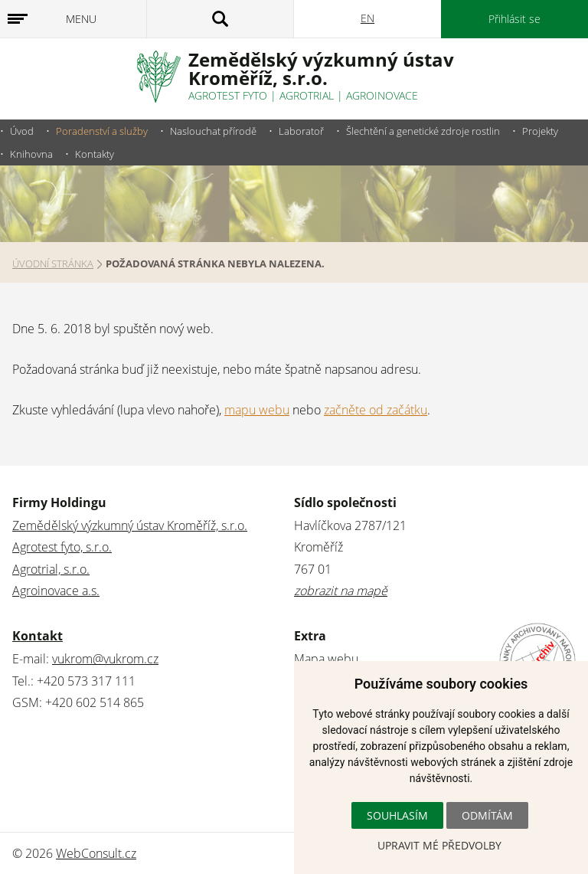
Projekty (540, 131)
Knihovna (31, 154)
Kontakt (38, 636)
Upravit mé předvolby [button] (439, 845)
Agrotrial (307, 95)
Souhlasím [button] (397, 815)
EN (367, 18)
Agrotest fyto (228, 95)
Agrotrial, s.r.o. (51, 569)
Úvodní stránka (53, 264)
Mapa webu (326, 659)
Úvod (22, 131)
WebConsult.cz (96, 853)
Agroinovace (382, 95)
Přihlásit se (514, 19)
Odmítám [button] (487, 815)
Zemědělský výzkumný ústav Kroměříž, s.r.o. (130, 525)
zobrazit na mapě (341, 591)
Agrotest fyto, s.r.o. (62, 547)
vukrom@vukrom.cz (105, 659)
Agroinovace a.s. (56, 591)
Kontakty (95, 154)
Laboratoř (301, 131)
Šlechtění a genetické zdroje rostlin (423, 131)
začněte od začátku (376, 410)
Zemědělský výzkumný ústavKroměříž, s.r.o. (321, 69)
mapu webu (257, 410)
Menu (81, 19)
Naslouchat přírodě (213, 131)
